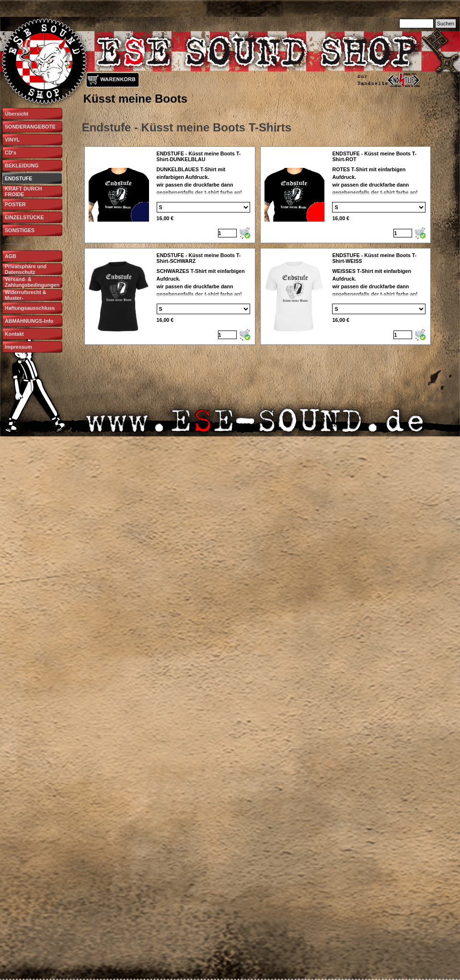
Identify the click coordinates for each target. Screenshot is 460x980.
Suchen (446, 24)
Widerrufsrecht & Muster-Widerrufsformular (27, 298)
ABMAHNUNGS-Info (29, 321)
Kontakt (14, 334)
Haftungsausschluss (30, 308)
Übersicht (17, 114)
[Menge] (227, 233)
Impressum (18, 347)
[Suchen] (416, 24)
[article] (170, 195)
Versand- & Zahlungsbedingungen (32, 282)
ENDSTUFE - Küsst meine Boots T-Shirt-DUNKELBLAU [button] (199, 156)
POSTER (15, 204)
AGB (11, 256)
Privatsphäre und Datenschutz (26, 269)
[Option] (203, 207)
